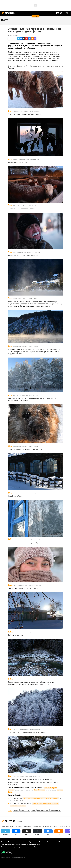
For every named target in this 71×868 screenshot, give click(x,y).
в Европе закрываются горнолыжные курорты (41, 798)
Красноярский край (55, 810)
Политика (27, 826)
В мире (56, 826)
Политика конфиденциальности (10, 844)
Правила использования (15, 842)
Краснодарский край (43, 810)
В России (19, 826)
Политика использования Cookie (30, 844)
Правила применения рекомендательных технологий (17, 847)
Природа (16, 810)
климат (33, 810)
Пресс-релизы (34, 842)
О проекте (4, 842)
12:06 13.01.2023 (13, 35)
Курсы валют (47, 826)
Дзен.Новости (39, 790)
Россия (22, 810)
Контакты (26, 842)
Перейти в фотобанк (35, 111)
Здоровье (64, 826)
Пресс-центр (43, 842)
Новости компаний (53, 842)
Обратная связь (38, 847)
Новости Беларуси (7, 826)
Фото (10, 810)
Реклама (62, 842)
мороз (28, 810)
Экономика (37, 826)
